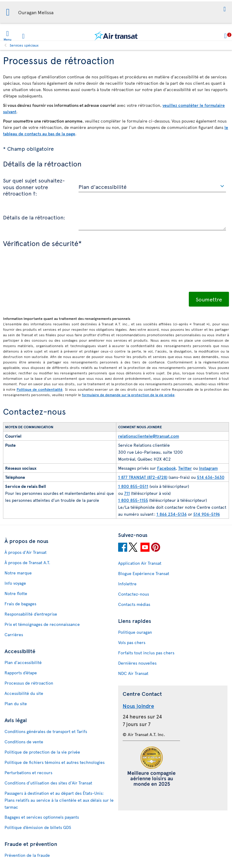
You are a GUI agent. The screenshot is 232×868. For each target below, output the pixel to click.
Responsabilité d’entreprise (31, 614)
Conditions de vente (24, 742)
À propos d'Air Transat (26, 552)
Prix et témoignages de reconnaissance (42, 624)
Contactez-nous (134, 594)
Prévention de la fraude (27, 855)
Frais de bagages (20, 604)
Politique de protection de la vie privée (42, 752)
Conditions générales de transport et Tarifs (46, 731)
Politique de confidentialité (40, 389)
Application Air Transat (140, 563)
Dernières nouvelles (137, 663)
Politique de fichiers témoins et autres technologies (55, 762)
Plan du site (16, 704)
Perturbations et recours (28, 773)
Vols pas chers (132, 642)
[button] (224, 9)
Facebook (166, 468)
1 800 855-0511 (133, 486)
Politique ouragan (135, 632)
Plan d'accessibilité (23, 662)
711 (127, 493)
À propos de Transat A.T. (27, 562)
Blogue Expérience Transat (144, 573)
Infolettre (127, 584)
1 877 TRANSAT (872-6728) (143, 477)
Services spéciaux (24, 45)
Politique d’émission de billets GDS (38, 827)
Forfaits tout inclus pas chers (146, 653)
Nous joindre (138, 706)
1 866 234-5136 (172, 514)
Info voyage (15, 583)
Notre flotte (16, 593)
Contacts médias (134, 604)
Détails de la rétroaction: (34, 217)
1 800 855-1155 (133, 500)
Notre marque (18, 573)
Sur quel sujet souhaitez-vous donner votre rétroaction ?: (34, 187)
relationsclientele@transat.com (149, 436)
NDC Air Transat (133, 673)
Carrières (14, 635)
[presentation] (49, 277)
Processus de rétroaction (29, 683)
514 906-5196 (207, 514)
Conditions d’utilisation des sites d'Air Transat (48, 783)
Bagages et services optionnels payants (42, 817)
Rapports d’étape (21, 673)
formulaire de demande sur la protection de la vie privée (128, 395)
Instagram (208, 468)
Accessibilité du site (24, 693)
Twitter (185, 468)
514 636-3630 (211, 477)
